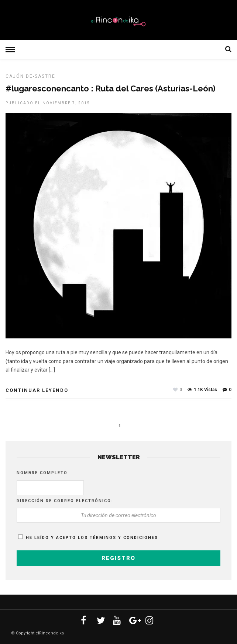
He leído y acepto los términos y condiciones (92, 538)
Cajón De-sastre (30, 76)
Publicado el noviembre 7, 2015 (48, 103)
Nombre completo (42, 473)
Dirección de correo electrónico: (65, 501)
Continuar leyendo (37, 390)
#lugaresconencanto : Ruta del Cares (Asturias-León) (111, 88)
